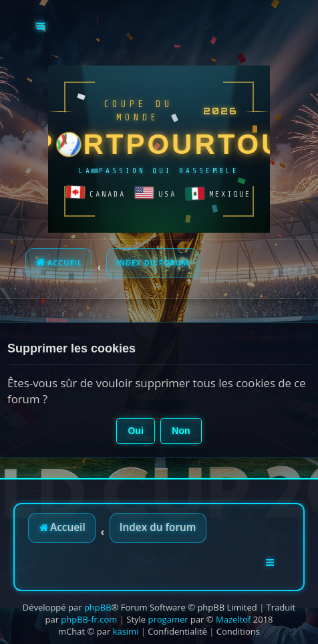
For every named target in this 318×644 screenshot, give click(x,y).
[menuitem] (177, 631)
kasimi (126, 631)
